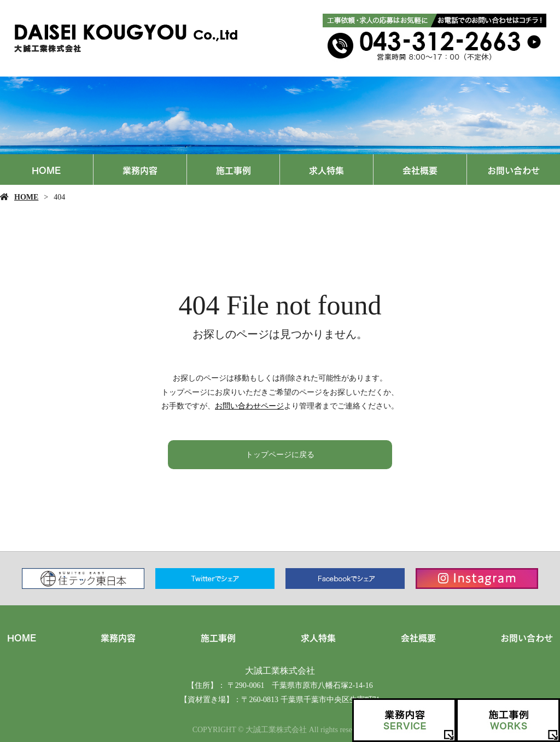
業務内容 (140, 170)
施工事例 (234, 170)
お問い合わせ (514, 170)
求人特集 (326, 170)
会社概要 (420, 170)
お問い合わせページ (249, 406)
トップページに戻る (280, 455)
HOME (46, 170)
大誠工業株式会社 (280, 671)
